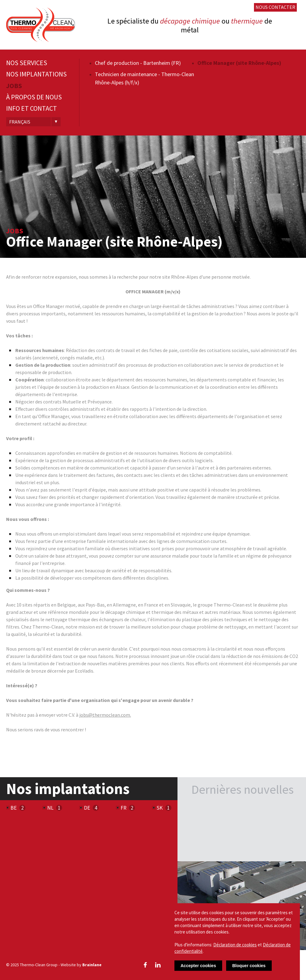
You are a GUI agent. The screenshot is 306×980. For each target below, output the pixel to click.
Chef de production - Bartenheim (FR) (138, 63)
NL (50, 808)
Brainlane (92, 965)
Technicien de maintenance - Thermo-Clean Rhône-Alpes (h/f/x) (144, 78)
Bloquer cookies (249, 966)
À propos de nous (34, 97)
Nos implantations (36, 74)
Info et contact (32, 108)
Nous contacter (275, 7)
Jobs (14, 86)
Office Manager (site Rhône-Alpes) (239, 63)
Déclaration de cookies (235, 945)
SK (160, 808)
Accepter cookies (198, 966)
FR (123, 808)
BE (14, 808)
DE (87, 808)
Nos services (27, 63)
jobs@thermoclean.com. (105, 715)
